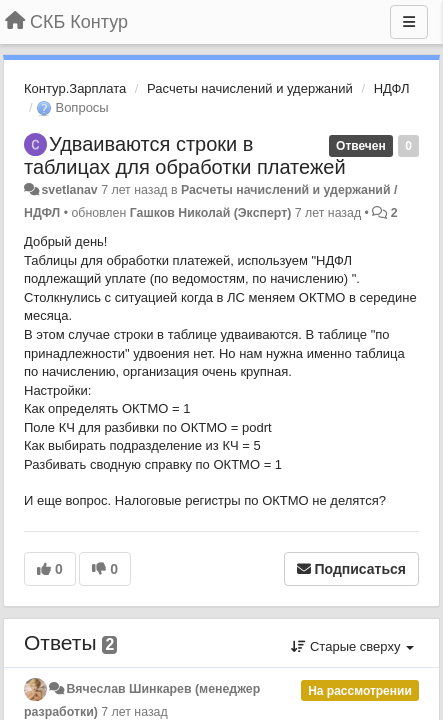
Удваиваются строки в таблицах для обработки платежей (185, 155)
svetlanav (69, 190)
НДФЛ (392, 88)
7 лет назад (134, 712)
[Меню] (409, 22)
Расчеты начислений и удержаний (250, 88)
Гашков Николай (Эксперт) (211, 213)
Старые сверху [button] (352, 646)
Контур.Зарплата (75, 88)
